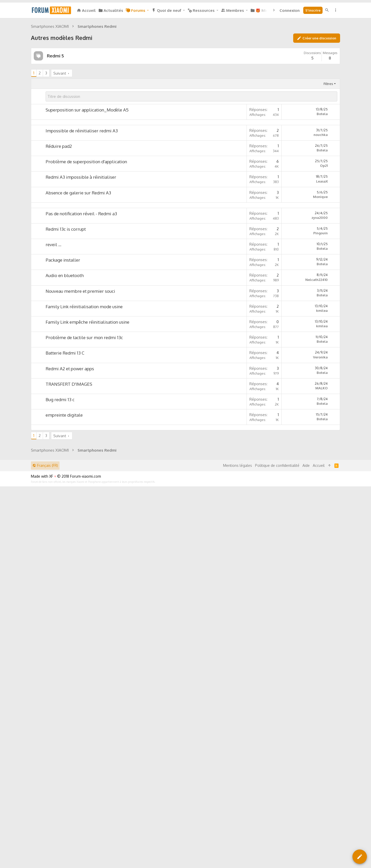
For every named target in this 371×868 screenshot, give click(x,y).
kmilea (322, 527)
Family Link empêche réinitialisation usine (87, 538)
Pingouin (321, 449)
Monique (320, 341)
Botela (322, 186)
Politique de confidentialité (277, 826)
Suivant (60, 145)
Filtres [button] (328, 156)
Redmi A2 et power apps (70, 585)
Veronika (320, 573)
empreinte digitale (64, 631)
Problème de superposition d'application (86, 306)
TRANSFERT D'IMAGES (69, 600)
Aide (306, 826)
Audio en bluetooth (65, 492)
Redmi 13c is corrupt (66, 445)
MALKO (322, 604)
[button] (148, 10)
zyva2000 (320, 434)
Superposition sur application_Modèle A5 (87, 182)
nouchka (321, 279)
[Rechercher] (327, 10)
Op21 (324, 310)
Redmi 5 (55, 128)
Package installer (63, 476)
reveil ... (53, 461)
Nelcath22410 (317, 496)
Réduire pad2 (59, 290)
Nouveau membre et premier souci (80, 507)
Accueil (319, 826)
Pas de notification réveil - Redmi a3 (81, 430)
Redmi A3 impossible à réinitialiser (81, 321)
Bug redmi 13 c (60, 616)
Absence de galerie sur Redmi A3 (78, 337)
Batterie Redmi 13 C (65, 569)
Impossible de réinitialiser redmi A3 (82, 275)
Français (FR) (45, 826)
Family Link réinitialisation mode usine (84, 523)
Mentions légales (238, 826)
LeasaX (322, 325)
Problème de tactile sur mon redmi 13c (84, 554)
